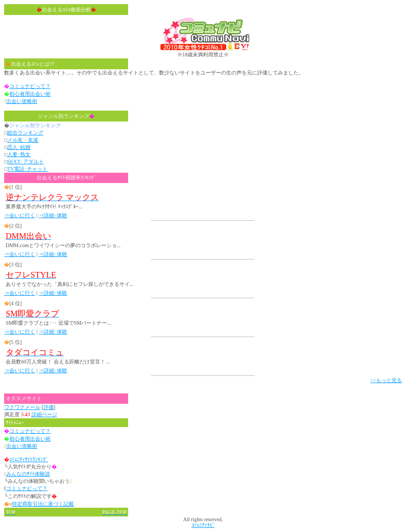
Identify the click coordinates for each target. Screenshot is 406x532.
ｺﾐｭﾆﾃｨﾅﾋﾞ (203, 525)
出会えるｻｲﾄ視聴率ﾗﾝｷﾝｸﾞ (66, 178)
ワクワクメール (22, 407)
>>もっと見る (386, 380)
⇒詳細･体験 (53, 215)
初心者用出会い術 (30, 94)
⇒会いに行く (20, 215)
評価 (49, 407)
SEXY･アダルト (26, 162)
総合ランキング (25, 133)
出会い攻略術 (22, 101)
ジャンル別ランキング (66, 116)
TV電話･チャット (27, 169)
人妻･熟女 (19, 154)
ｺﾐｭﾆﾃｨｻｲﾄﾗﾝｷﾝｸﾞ (29, 459)
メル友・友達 (23, 140)
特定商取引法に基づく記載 (43, 504)
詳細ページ (44, 414)
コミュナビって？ (30, 86)
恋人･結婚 (19, 147)
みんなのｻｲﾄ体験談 (28, 474)
